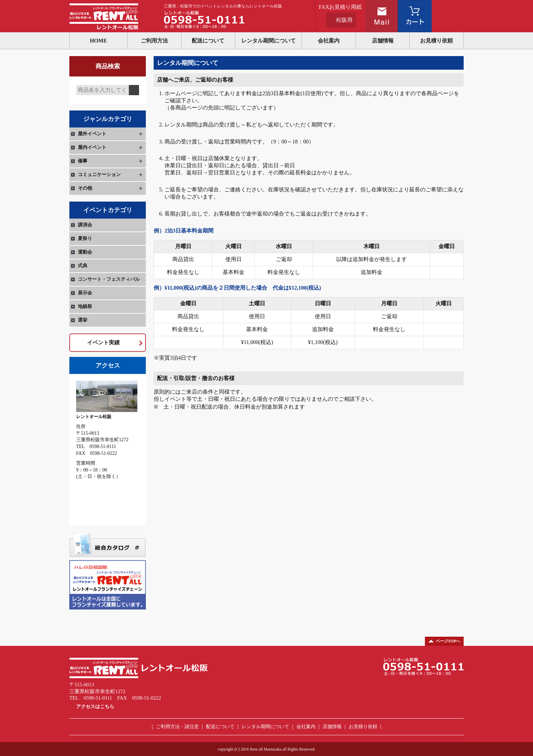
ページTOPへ (448, 641)
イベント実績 (103, 342)
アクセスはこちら (95, 707)
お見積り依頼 (436, 41)
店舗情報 (383, 41)
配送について (208, 41)
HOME (98, 41)
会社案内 (329, 41)
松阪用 (344, 20)
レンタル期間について (269, 41)
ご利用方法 (154, 41)
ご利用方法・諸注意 (177, 727)
